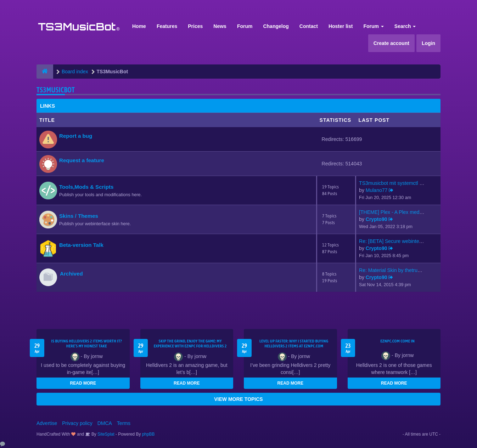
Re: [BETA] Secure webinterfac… (396, 241)
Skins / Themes (79, 216)
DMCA (105, 423)
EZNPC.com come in (397, 341)
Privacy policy (77, 423)
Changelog (276, 26)
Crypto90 (377, 219)
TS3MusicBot (56, 90)
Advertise (47, 423)
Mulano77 (377, 190)
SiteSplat (105, 434)
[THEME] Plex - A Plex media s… (395, 212)
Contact (309, 26)
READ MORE (83, 383)
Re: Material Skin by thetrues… (393, 270)
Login (428, 43)
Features (167, 26)
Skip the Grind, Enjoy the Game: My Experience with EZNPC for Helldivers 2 (190, 344)
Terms (124, 423)
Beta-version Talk (81, 245)
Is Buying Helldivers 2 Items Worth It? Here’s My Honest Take (86, 344)
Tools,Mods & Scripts (86, 187)
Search (405, 26)
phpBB (148, 434)
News (220, 26)
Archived (71, 274)
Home (139, 26)
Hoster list (341, 26)
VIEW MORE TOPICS (238, 399)
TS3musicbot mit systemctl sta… (395, 183)
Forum (245, 26)
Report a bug (76, 136)
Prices (195, 26)
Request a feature (82, 160)
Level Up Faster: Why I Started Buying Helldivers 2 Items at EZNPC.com (294, 344)
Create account (391, 43)
